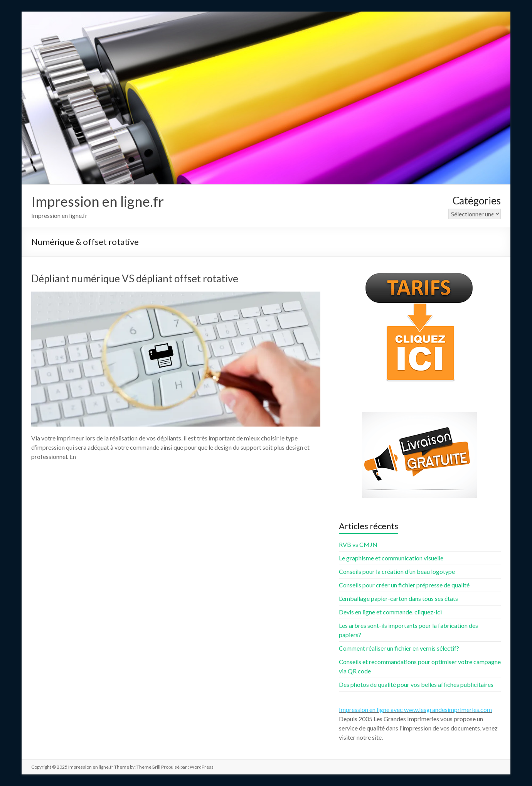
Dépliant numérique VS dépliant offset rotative (135, 278)
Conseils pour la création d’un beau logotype (397, 571)
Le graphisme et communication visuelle (391, 558)
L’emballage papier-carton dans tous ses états (398, 598)
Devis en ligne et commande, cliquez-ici (390, 612)
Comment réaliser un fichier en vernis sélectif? (399, 648)
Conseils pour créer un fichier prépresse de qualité (404, 585)
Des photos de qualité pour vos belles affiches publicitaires (416, 684)
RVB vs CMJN (358, 544)
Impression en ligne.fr (98, 201)
